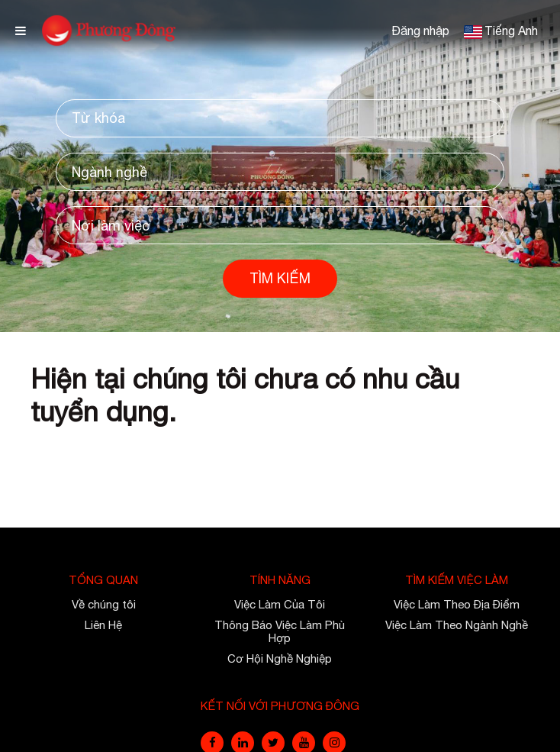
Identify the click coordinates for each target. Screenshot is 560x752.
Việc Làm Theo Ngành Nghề (457, 625)
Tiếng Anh (511, 31)
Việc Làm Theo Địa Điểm (457, 604)
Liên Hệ (103, 625)
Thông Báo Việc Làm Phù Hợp (280, 631)
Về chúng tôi (104, 604)
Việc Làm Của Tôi (280, 604)
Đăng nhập (420, 31)
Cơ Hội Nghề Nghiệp (280, 658)
